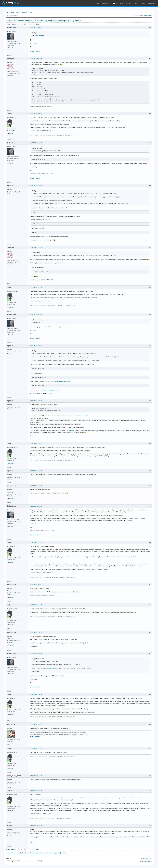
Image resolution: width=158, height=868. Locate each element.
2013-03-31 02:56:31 (36, 826)
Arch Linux (11, 3)
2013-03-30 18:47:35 (36, 724)
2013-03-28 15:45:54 (36, 247)
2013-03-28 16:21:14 (36, 287)
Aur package (40, 35)
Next (38, 24)
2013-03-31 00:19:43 (36, 791)
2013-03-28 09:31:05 (36, 59)
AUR (144, 3)
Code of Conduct (35, 51)
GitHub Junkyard (35, 737)
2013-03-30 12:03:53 (36, 585)
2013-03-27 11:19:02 (36, 28)
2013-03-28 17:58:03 (36, 443)
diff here (71, 431)
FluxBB (150, 861)
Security (136, 3)
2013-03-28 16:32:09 (36, 315)
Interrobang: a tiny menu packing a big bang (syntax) (59, 21)
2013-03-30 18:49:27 (36, 748)
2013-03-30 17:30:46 (36, 695)
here (46, 208)
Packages (106, 3)
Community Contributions (24, 21)
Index (7, 12)
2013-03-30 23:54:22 (36, 776)
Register (25, 12)
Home (97, 3)
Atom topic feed (148, 859)
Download (152, 3)
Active (142, 15)
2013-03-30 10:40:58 (36, 486)
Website (11, 48)
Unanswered (148, 15)
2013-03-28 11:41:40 (36, 143)
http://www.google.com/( (63, 382)
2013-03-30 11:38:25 (36, 506)
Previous (14, 24)
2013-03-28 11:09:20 (36, 114)
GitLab (128, 3)
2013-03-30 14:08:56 (36, 654)
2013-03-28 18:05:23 (36, 471)
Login (31, 12)
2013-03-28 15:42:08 (36, 186)
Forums (115, 3)
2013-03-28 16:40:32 (36, 346)
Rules (13, 12)
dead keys (49, 643)
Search (18, 12)
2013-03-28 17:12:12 (36, 401)
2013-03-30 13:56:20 (36, 632)
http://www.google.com (50, 390)
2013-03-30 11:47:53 (36, 543)
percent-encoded (82, 415)
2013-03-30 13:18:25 (36, 605)
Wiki (122, 3)
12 (34, 24)
